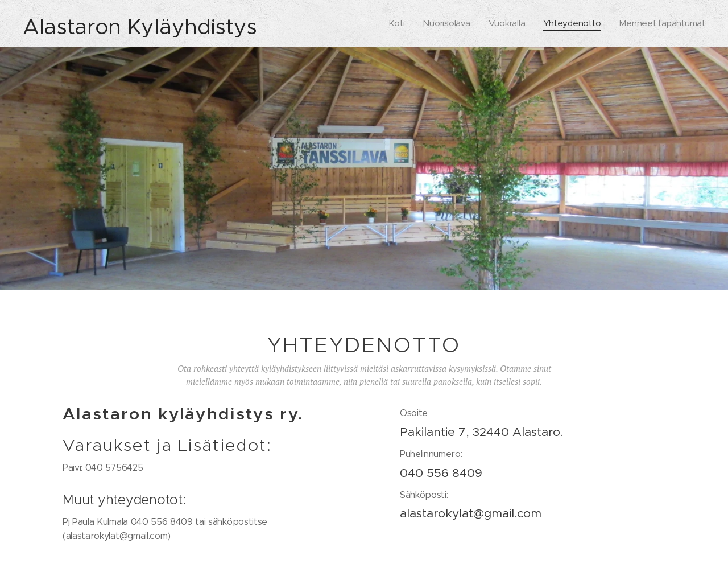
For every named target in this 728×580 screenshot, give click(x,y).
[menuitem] (392, 23)
